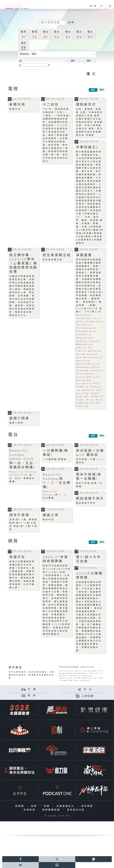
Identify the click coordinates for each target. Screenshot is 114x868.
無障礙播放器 (52, 810)
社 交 (88, 689)
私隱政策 (30, 810)
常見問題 (88, 806)
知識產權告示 (66, 806)
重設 (73, 61)
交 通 (32, 689)
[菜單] (110, 5)
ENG (91, 6)
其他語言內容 (77, 810)
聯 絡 (32, 696)
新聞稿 (20, 806)
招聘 (35, 806)
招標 (47, 806)
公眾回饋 (88, 696)
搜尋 (89, 61)
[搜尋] (101, 5)
